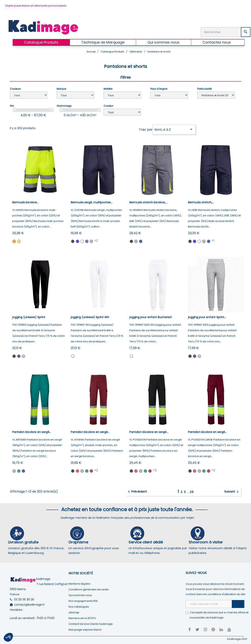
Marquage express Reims (85, 629)
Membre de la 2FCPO (82, 617)
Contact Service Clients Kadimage (91, 623)
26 (192, 491)
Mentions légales (80, 583)
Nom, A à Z (174, 129)
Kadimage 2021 (237, 638)
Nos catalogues (79, 606)
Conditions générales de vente (89, 588)
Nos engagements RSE (83, 600)
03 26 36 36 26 (24, 599)
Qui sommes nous (80, 594)
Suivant (232, 491)
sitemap (74, 611)
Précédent (137, 491)
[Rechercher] (226, 31)
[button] (8, 637)
